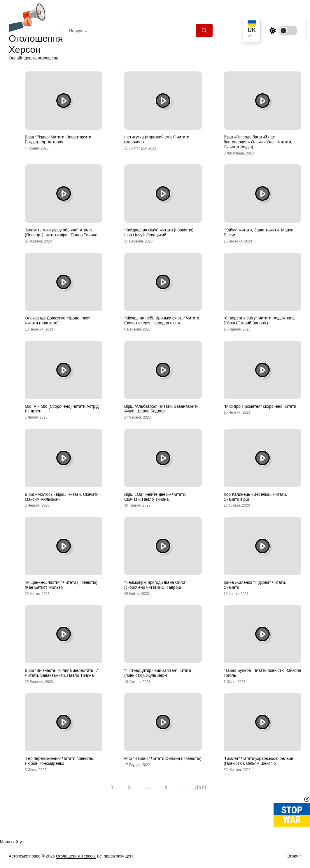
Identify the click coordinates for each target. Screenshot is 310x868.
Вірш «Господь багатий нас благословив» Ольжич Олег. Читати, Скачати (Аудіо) (258, 142)
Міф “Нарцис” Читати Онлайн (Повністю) (163, 758)
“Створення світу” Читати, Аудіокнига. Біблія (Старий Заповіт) (259, 320)
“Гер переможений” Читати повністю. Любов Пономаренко (60, 761)
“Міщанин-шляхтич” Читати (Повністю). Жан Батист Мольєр (62, 585)
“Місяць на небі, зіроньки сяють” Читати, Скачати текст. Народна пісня (162, 320)
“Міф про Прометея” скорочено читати (260, 406)
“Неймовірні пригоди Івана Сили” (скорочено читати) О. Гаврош (155, 585)
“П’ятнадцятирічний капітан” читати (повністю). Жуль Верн (158, 673)
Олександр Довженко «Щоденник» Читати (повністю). (57, 320)
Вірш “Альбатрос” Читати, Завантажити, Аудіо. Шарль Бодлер (162, 409)
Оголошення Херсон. (76, 856)
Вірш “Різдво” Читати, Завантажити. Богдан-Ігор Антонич (59, 139)
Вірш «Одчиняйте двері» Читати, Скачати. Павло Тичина (155, 497)
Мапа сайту (11, 842)
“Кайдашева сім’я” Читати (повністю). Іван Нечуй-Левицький (159, 232)
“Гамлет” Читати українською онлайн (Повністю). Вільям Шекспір (258, 761)
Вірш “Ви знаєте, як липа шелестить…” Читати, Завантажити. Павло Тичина (62, 673)
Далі (200, 788)
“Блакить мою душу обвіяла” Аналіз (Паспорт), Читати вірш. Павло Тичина (61, 232)
